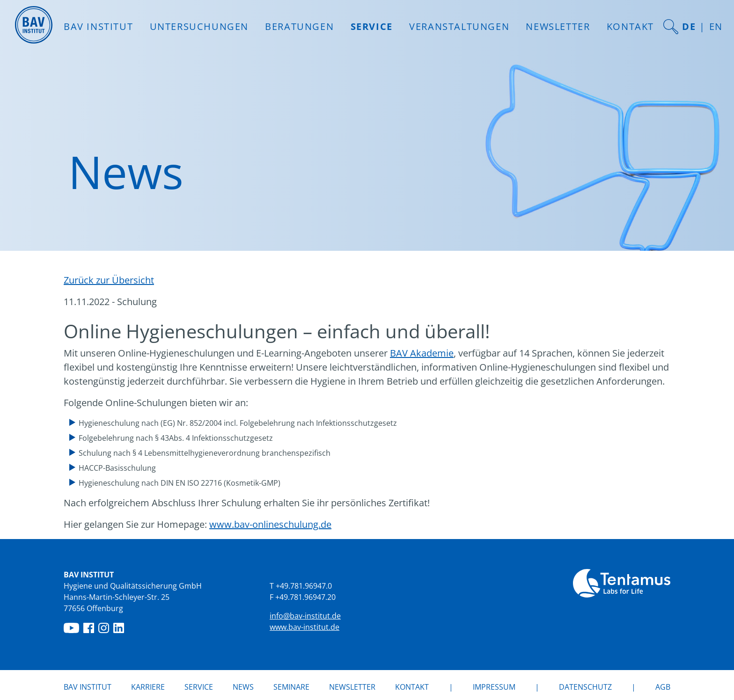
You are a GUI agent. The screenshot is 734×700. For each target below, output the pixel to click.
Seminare (291, 687)
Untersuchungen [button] (199, 26)
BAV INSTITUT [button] (98, 26)
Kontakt (630, 26)
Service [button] (372, 26)
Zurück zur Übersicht (109, 280)
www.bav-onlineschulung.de (270, 524)
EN (716, 26)
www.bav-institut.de (305, 627)
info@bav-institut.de (305, 616)
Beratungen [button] (299, 26)
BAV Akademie (422, 353)
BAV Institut (88, 687)
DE (689, 26)
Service (199, 687)
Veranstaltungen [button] (459, 26)
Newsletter (558, 26)
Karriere (148, 687)
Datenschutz (585, 687)
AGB (663, 687)
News (243, 686)
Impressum (494, 687)
